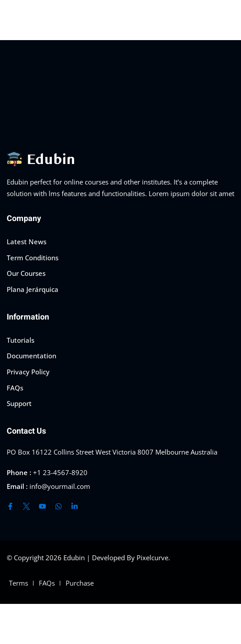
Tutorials (21, 340)
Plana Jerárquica (33, 289)
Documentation (31, 356)
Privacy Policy (28, 372)
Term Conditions (33, 258)
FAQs (15, 388)
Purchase (80, 583)
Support (19, 403)
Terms (19, 583)
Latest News (27, 242)
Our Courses (26, 273)
